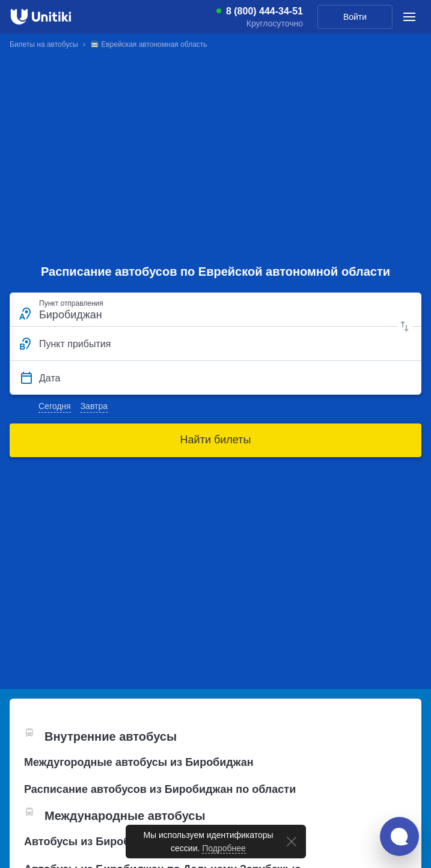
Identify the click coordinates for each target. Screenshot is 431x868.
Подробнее (224, 848)
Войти (355, 17)
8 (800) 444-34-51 (264, 11)
